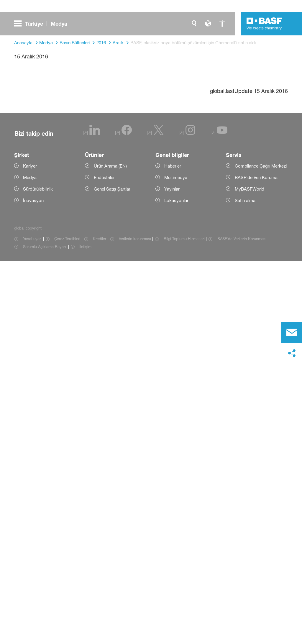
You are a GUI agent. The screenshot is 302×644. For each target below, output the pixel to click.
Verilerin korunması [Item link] (135, 622)
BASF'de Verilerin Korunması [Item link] (242, 622)
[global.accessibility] (222, 24)
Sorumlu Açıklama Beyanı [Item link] (45, 630)
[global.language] (208, 24)
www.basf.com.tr (172, 444)
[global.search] (194, 24)
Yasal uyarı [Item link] (32, 622)
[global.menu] (43, 24)
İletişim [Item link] (85, 630)
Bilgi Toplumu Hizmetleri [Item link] (184, 622)
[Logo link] (264, 24)
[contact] (292, 332)
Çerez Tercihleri (67, 622)
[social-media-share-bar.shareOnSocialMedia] (292, 353)
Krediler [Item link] (100, 622)
